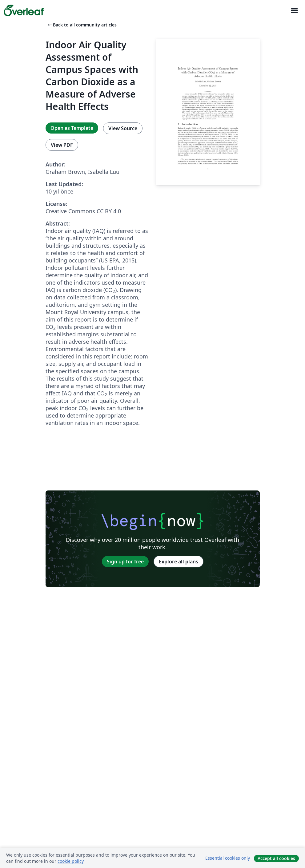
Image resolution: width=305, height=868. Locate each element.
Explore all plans (179, 562)
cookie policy (70, 861)
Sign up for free (125, 562)
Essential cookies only (228, 858)
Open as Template (72, 128)
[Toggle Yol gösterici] (294, 11)
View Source (123, 128)
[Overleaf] (24, 10)
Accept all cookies (276, 858)
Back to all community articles (82, 25)
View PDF (62, 145)
